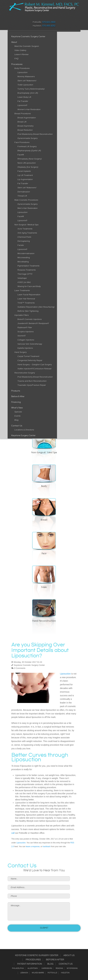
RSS (46, 18)
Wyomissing (72, 968)
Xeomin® (22, 336)
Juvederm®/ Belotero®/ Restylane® (33, 323)
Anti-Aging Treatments (27, 233)
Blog (17, 420)
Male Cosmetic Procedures (26, 200)
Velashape (22, 278)
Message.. (39, 911)
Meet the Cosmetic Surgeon (27, 46)
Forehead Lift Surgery (27, 147)
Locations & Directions (24, 430)
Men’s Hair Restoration (28, 208)
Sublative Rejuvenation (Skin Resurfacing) (36, 307)
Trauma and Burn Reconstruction (32, 381)
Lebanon (24, 973)
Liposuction (23, 72)
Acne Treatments (25, 229)
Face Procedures (22, 142)
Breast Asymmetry (26, 126)
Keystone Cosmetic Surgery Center (28, 37)
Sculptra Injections (26, 332)
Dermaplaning (24, 241)
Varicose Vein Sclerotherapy (30, 344)
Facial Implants (24, 171)
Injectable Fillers (22, 315)
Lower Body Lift (24, 97)
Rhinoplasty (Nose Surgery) (30, 159)
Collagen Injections (26, 340)
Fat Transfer (23, 101)
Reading (59, 968)
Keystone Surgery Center (23, 436)
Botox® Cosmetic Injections (30, 319)
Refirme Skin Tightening (28, 311)
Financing (16, 402)
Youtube (54, 18)
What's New (17, 408)
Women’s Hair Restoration (29, 109)
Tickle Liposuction (25, 85)
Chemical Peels (24, 237)
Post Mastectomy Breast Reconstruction (35, 134)
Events (18, 416)
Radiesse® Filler (25, 328)
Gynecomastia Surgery (28, 138)
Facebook (34, 18)
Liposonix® (23, 105)
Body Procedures (22, 68)
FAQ (17, 59)
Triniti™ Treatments (26, 303)
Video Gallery (21, 50)
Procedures (17, 64)
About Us (69, 955)
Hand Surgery (21, 352)
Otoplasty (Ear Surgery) (28, 167)
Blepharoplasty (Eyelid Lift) (29, 151)
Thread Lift (22, 196)
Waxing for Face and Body (29, 286)
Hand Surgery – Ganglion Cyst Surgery (35, 365)
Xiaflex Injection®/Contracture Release (35, 369)
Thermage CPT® (25, 274)
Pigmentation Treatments (29, 266)
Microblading (23, 262)
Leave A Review (22, 54)
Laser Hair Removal (26, 299)
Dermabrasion (24, 192)
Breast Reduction (25, 130)
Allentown (33, 968)
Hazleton (65, 973)
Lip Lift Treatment (25, 175)
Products (16, 391)
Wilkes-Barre (38, 973)
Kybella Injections (25, 348)
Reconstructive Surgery (25, 373)
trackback (47, 847)
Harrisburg (47, 968)
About (14, 42)
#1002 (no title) (24, 282)
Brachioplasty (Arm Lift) (28, 93)
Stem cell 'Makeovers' (27, 81)
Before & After (18, 397)
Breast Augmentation (27, 118)
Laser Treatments (22, 291)
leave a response (33, 847)
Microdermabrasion (26, 253)
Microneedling (24, 258)
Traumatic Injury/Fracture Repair (32, 385)
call (13, 833)
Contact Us (17, 426)
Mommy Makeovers (26, 77)
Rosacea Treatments (27, 270)
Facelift (21, 155)
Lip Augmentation (25, 179)
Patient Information (30, 964)
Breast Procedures (23, 114)
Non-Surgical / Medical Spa (27, 225)
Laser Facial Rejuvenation (29, 295)
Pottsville (52, 973)
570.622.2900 (49, 22)
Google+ (50, 18)
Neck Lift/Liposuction (27, 163)
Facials (21, 245)
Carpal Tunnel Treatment (28, 356)
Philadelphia (18, 968)
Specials (18, 412)
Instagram (38, 18)
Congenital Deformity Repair (30, 360)
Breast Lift (22, 122)
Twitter (42, 18)
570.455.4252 (49, 26)
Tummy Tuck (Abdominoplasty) (31, 89)
